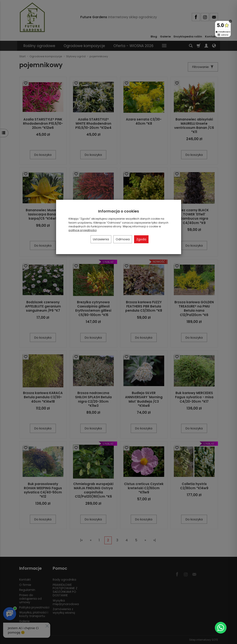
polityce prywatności (83, 230)
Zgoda (141, 239)
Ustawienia (101, 239)
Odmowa (123, 239)
